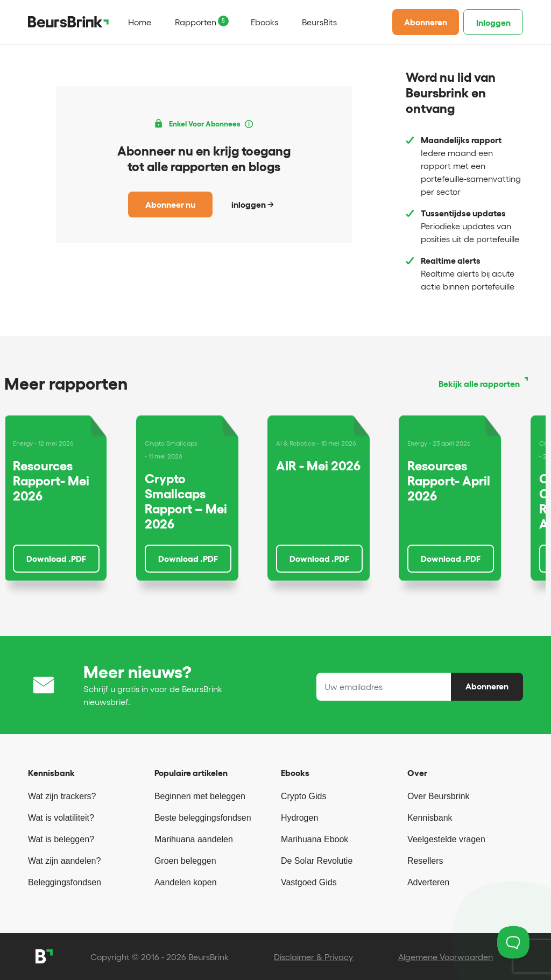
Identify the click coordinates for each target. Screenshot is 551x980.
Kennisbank (430, 818)
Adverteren (428, 882)
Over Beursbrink (439, 796)
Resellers (425, 861)
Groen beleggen (185, 861)
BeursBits (319, 22)
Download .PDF (56, 559)
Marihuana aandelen (194, 839)
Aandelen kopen (186, 882)
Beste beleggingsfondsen (203, 818)
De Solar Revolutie (317, 861)
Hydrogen (299, 818)
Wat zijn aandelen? (65, 861)
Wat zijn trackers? (62, 796)
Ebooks (264, 22)
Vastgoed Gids (309, 882)
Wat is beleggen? (61, 839)
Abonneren (426, 22)
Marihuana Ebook (315, 839)
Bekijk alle (479, 384)
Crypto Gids (303, 796)
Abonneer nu (170, 205)
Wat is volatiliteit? (61, 818)
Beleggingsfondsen (65, 882)
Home (140, 22)
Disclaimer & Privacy (313, 957)
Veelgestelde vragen (446, 839)
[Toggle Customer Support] (513, 942)
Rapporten (196, 22)
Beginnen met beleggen (200, 796)
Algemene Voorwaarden (446, 957)
